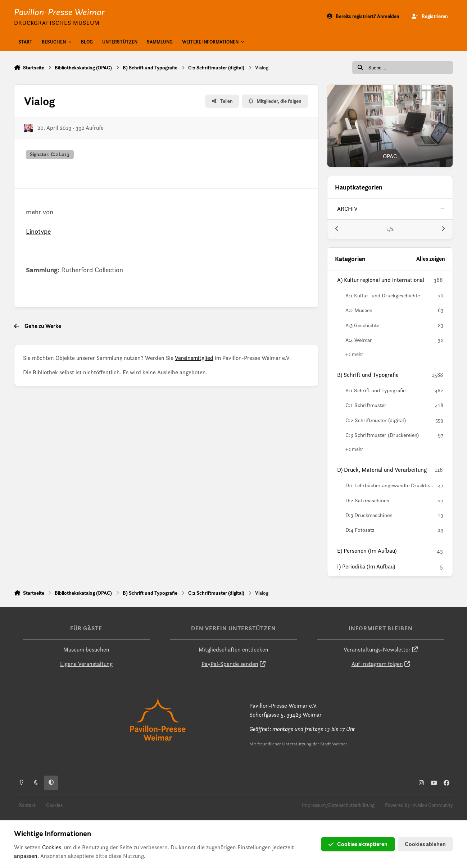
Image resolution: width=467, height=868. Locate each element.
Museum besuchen (86, 650)
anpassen (26, 856)
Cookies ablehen (425, 844)
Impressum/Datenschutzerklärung (338, 805)
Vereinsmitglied (194, 358)
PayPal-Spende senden (230, 664)
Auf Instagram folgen (377, 664)
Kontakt (27, 805)
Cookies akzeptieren (358, 844)
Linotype (38, 231)
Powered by (419, 805)
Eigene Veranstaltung (86, 664)
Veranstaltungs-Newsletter (377, 650)
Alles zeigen (431, 259)
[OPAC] (390, 126)
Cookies (54, 805)
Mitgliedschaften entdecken (233, 650)
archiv (347, 209)
